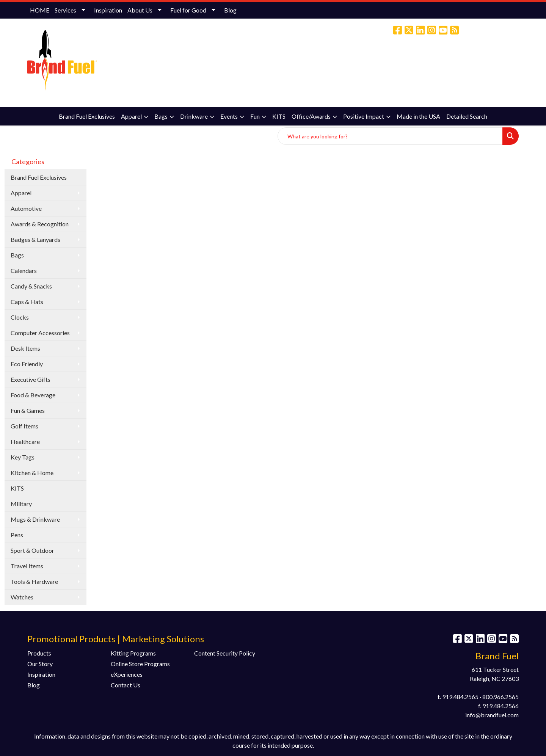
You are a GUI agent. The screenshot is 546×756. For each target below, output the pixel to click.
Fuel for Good (188, 10)
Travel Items (27, 566)
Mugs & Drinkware (35, 519)
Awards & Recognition (40, 224)
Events (229, 116)
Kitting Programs (133, 653)
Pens (17, 535)
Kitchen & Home (32, 473)
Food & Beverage (33, 395)
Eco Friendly (27, 364)
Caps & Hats (27, 302)
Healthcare (25, 442)
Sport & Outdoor (32, 550)
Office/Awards (311, 116)
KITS (279, 116)
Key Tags (23, 457)
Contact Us (126, 685)
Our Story (40, 664)
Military (21, 504)
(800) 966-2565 (406, 62)
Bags (161, 116)
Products (39, 653)
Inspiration (108, 10)
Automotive (26, 208)
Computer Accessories (40, 333)
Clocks (20, 317)
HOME (40, 10)
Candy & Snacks (31, 286)
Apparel (131, 116)
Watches (22, 597)
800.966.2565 (500, 697)
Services (65, 10)
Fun (255, 116)
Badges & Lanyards (35, 239)
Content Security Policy (225, 653)
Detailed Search (467, 116)
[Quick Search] (390, 136)
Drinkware (194, 116)
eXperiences (127, 674)
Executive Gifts (31, 379)
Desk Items (25, 348)
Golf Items (24, 426)
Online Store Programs (140, 664)
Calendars (24, 271)
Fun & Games (28, 410)
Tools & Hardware (34, 581)
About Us (140, 10)
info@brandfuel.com (457, 62)
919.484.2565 (460, 697)
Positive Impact (364, 116)
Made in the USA (418, 116)
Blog (230, 10)
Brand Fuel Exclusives (87, 116)
